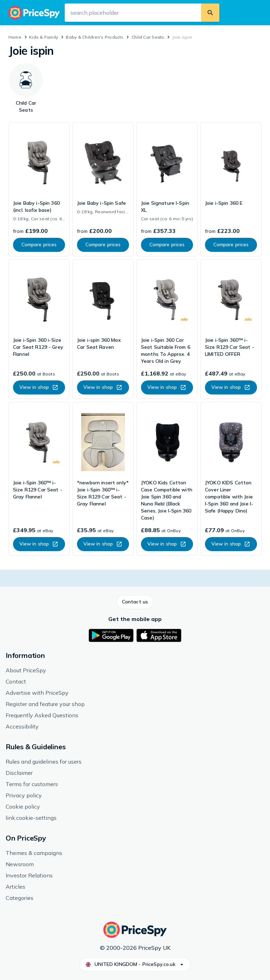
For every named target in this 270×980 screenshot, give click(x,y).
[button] (135, 602)
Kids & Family (44, 37)
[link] (39, 189)
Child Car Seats (148, 37)
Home (15, 37)
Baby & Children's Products (95, 37)
